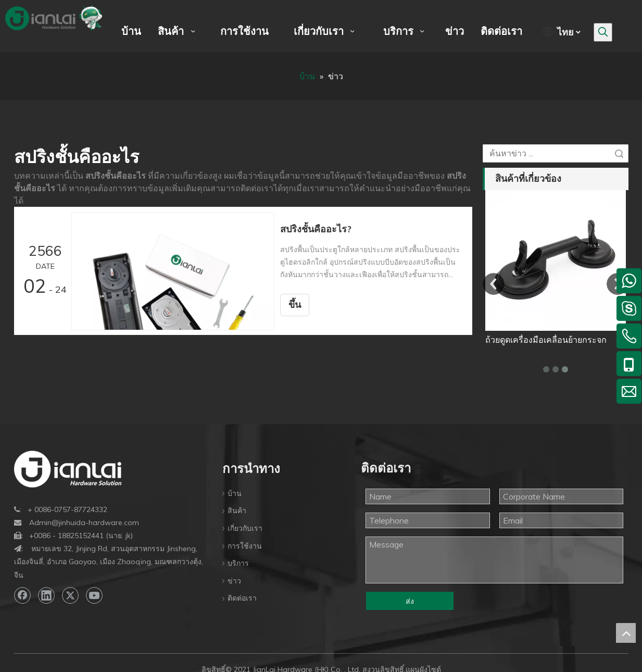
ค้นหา (619, 153)
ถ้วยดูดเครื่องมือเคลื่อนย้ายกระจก (546, 340)
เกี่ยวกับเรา (245, 528)
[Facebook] (22, 595)
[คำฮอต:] (603, 32)
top (626, 633)
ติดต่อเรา (242, 598)
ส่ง (410, 601)
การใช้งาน (245, 546)
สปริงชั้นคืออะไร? (319, 229)
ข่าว (234, 581)
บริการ (238, 563)
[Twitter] (70, 595)
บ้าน (235, 493)
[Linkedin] (46, 595)
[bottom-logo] (68, 469)
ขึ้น (298, 305)
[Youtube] (94, 595)
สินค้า (237, 511)
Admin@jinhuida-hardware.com (84, 522)
